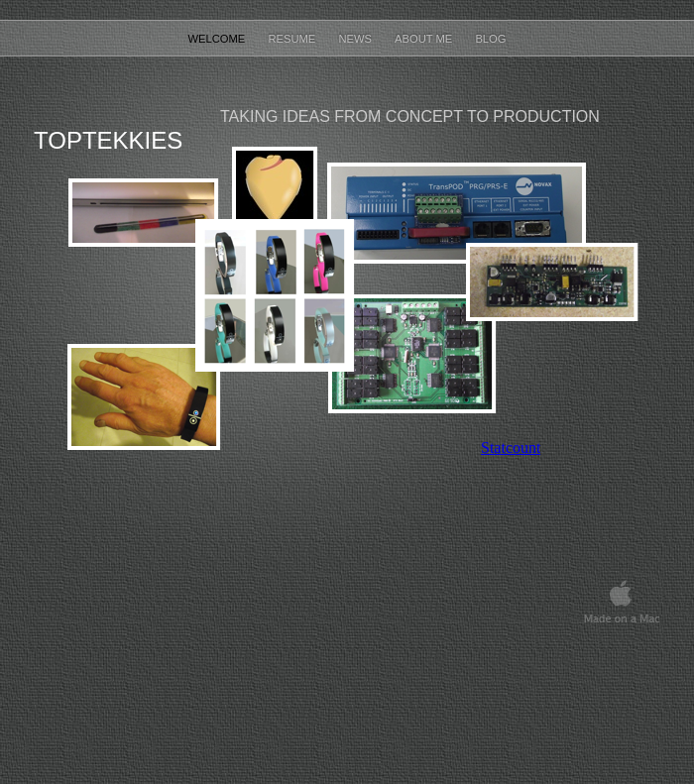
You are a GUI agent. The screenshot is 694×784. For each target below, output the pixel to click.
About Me (425, 39)
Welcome (218, 39)
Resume (293, 39)
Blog (490, 39)
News (356, 39)
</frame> (511, 448)
